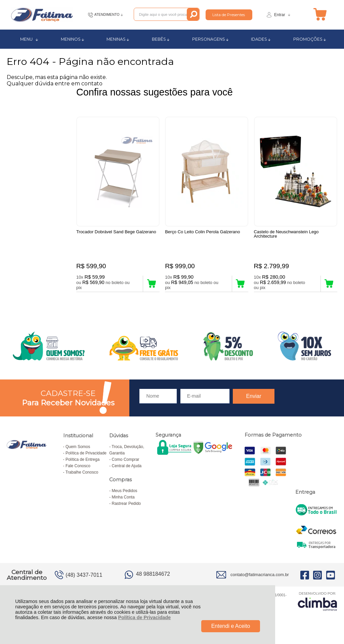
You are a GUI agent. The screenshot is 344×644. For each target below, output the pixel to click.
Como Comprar (126, 460)
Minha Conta (123, 498)
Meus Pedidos (125, 492)
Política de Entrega (82, 460)
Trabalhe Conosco (82, 473)
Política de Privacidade (145, 617)
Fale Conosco (78, 467)
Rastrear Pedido (126, 505)
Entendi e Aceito (231, 626)
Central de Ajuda (127, 467)
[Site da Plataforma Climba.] (317, 602)
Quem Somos (78, 448)
